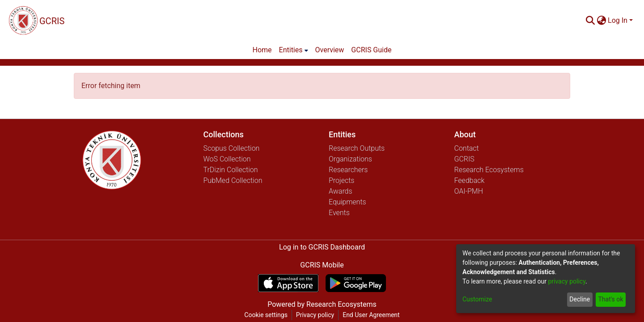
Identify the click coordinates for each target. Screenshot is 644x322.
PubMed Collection (233, 180)
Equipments (347, 202)
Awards (341, 191)
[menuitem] (601, 21)
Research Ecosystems (489, 170)
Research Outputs (357, 148)
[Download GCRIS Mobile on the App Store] (288, 283)
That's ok (610, 299)
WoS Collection (227, 159)
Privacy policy (315, 315)
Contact (467, 148)
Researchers (348, 170)
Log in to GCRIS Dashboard (322, 247)
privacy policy (567, 281)
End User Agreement (371, 315)
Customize (477, 299)
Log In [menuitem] (618, 20)
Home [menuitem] (262, 50)
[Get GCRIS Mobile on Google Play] (356, 283)
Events (339, 213)
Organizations (350, 159)
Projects (341, 180)
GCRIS (464, 159)
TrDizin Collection (231, 170)
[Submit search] (590, 21)
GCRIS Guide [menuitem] (371, 50)
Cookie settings (266, 315)
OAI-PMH (469, 191)
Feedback (470, 180)
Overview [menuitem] (330, 50)
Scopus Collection (232, 148)
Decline (580, 299)
